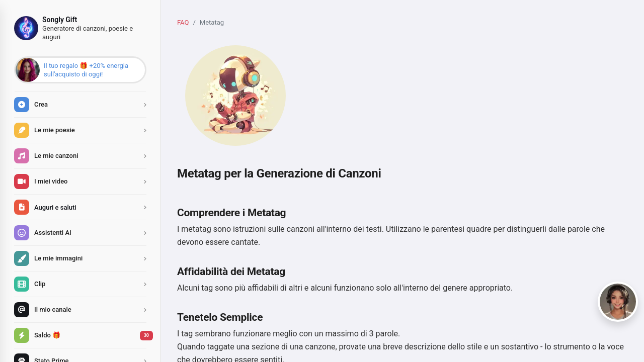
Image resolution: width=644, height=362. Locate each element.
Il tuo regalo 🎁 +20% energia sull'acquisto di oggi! (86, 70)
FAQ (183, 22)
